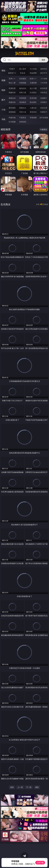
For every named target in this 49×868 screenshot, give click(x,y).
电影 (3, 90)
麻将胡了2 (12, 73)
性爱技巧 (44, 112)
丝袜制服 (23, 83)
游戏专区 (44, 69)
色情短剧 (23, 122)
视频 (3, 80)
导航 (3, 119)
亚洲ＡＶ (12, 79)
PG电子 (12, 69)
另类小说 (23, 112)
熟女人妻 (12, 83)
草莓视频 (33, 118)
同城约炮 (12, 118)
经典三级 (23, 92)
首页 (12, 787)
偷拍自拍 (23, 88)
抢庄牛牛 (44, 73)
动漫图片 (44, 98)
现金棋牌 (33, 73)
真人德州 (23, 69)
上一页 (20, 787)
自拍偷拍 (23, 79)
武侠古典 (44, 108)
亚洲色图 (23, 98)
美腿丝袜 (12, 102)
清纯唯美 (23, 102)
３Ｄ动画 (44, 79)
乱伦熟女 (33, 92)
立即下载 (40, 863)
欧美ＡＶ (33, 79)
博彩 (3, 71)
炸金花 (23, 73)
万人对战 (33, 69)
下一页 (29, 787)
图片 (3, 100)
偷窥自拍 (12, 98)
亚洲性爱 (12, 88)
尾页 (37, 787)
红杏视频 (12, 122)
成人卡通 (33, 88)
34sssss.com (24, 54)
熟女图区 (33, 102)
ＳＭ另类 (44, 83)
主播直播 (33, 83)
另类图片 (44, 102)
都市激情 (12, 108)
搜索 (43, 60)
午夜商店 (23, 118)
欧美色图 (33, 98)
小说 (3, 110)
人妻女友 (33, 108)
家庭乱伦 (23, 108)
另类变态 (44, 92)
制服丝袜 (12, 92)
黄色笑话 (33, 112)
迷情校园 (12, 112)
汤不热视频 (44, 118)
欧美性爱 (44, 88)
